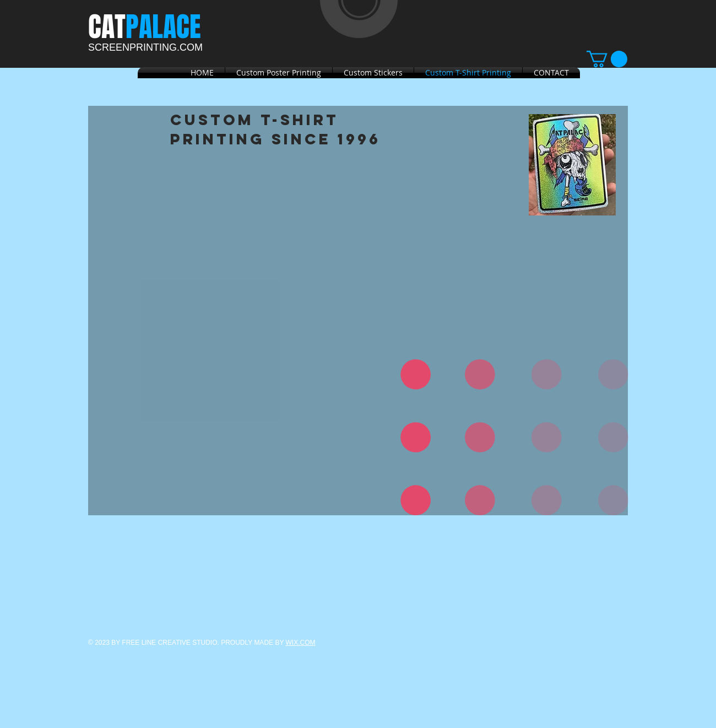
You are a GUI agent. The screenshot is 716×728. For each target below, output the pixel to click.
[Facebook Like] (157, 95)
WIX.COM (301, 643)
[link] (607, 59)
